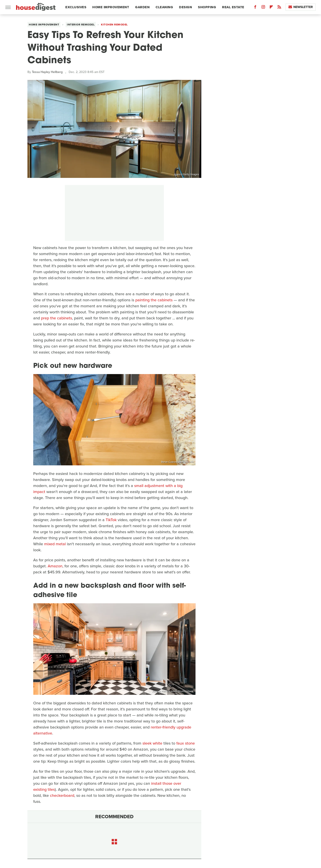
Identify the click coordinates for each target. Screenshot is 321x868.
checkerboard (62, 795)
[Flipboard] (271, 8)
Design (185, 7)
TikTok (111, 520)
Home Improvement (111, 7)
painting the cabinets (154, 300)
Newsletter (301, 7)
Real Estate (233, 7)
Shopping (207, 7)
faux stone (186, 743)
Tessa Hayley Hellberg (47, 72)
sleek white (152, 743)
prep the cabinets (57, 318)
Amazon (55, 566)
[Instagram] (263, 8)
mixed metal (55, 544)
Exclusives (76, 7)
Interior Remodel (81, 25)
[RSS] (279, 8)
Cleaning (164, 7)
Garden (142, 7)
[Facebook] (255, 8)
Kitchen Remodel (114, 25)
